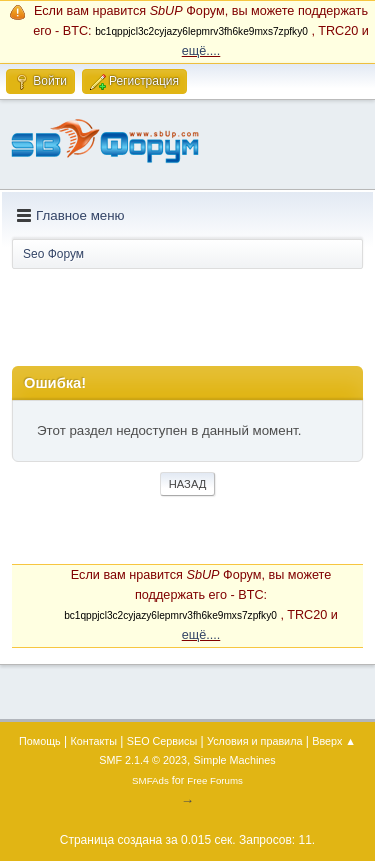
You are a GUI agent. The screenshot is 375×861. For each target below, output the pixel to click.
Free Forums (215, 780)
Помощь (40, 741)
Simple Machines (235, 760)
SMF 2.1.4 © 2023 (143, 760)
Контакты (93, 741)
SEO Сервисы (162, 741)
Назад (188, 484)
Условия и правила (254, 741)
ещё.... (201, 51)
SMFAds (150, 780)
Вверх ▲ (334, 741)
